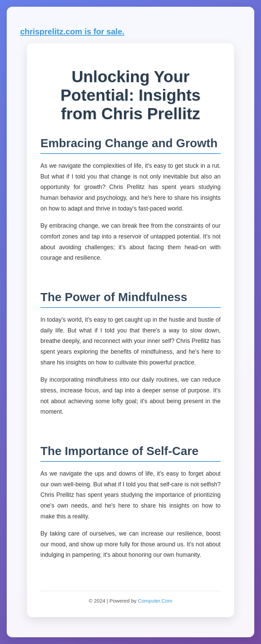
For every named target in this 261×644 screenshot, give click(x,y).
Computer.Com (155, 601)
